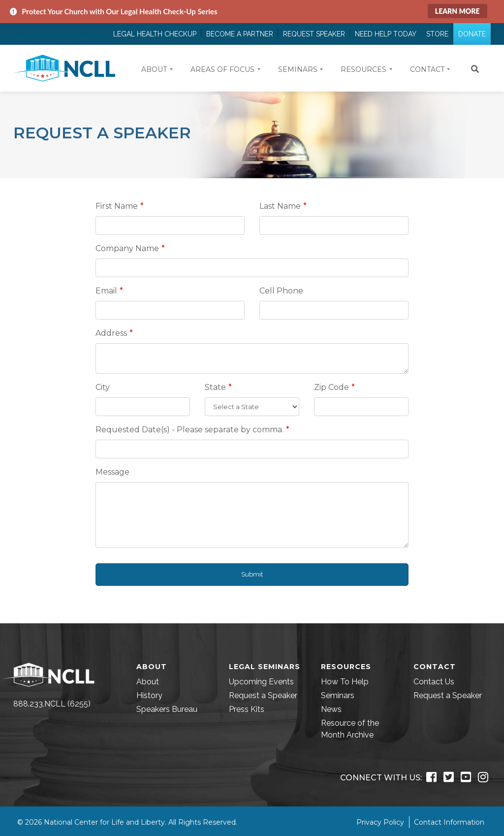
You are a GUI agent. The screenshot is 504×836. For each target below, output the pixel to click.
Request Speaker (314, 34)
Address (111, 333)
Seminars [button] (298, 69)
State (215, 387)
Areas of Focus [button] (222, 69)
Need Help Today (386, 34)
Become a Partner (240, 34)
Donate (472, 34)
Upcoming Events (261, 682)
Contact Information (449, 822)
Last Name (280, 206)
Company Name (127, 248)
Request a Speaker (263, 695)
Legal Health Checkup (155, 34)
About (148, 682)
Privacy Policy (380, 822)
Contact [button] (427, 69)
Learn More (457, 11)
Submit (252, 574)
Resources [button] (363, 69)
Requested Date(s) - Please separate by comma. (189, 430)
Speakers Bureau (167, 709)
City (103, 387)
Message (112, 472)
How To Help (345, 682)
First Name (117, 206)
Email (106, 291)
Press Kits (247, 709)
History (149, 695)
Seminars (338, 695)
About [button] (154, 69)
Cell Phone (281, 291)
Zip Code (331, 387)
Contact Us (434, 682)
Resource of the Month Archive (350, 729)
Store (437, 34)
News (331, 709)
